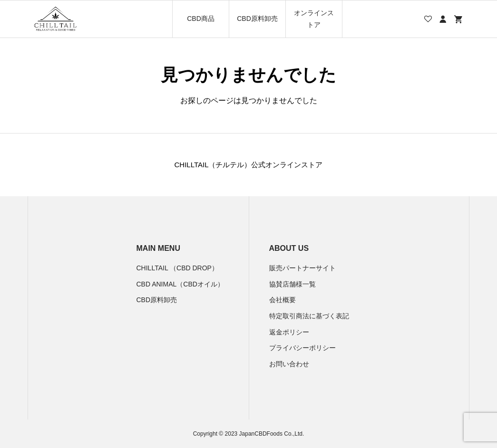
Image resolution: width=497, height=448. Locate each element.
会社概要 (283, 300)
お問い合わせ (289, 364)
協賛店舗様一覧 (292, 284)
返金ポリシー (289, 332)
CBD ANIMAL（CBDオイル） (180, 284)
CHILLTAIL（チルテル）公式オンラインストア (249, 165)
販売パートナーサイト (302, 268)
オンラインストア (314, 19)
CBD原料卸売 (257, 19)
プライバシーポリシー (302, 348)
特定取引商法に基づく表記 (309, 316)
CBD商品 (201, 19)
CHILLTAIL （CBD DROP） (177, 268)
